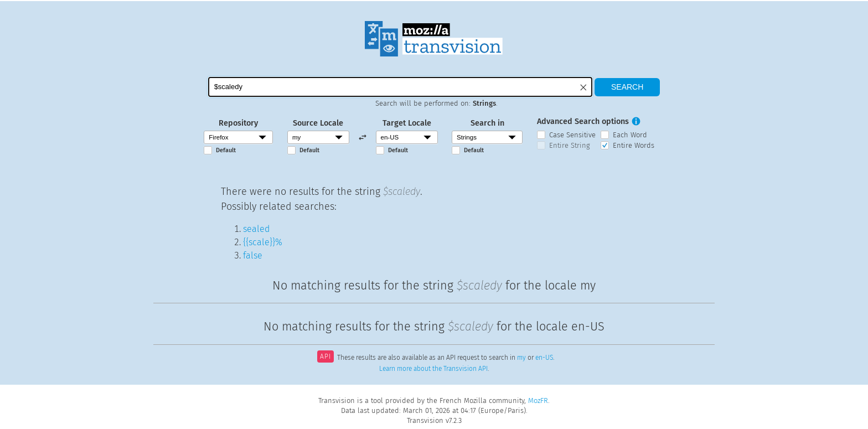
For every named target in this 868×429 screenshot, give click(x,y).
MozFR (538, 400)
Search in (487, 123)
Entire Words (634, 145)
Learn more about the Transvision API (433, 369)
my (521, 358)
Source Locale (318, 123)
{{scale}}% (263, 242)
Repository (238, 123)
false (253, 255)
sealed (256, 229)
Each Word (630, 135)
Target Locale (407, 123)
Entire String (570, 145)
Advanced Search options (583, 122)
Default (226, 150)
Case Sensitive (572, 135)
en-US (544, 358)
